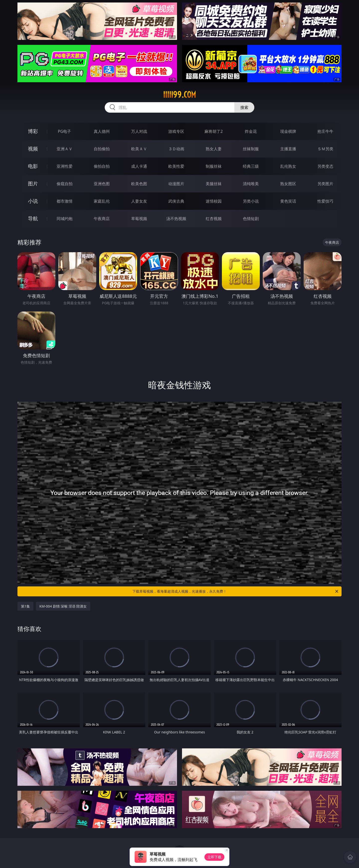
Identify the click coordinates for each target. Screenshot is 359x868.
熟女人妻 (214, 149)
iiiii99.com (179, 95)
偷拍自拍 (102, 166)
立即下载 (214, 857)
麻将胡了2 (214, 131)
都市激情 (65, 201)
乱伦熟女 (288, 166)
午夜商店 (102, 219)
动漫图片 (176, 184)
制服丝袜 (214, 166)
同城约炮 (65, 219)
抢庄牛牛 (325, 131)
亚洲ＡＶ (65, 149)
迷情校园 (214, 201)
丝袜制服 (251, 149)
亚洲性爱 (65, 166)
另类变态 (325, 166)
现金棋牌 (288, 131)
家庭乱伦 (102, 201)
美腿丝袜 (214, 184)
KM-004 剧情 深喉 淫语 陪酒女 (63, 606)
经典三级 (251, 166)
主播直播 (288, 149)
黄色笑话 (288, 201)
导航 (33, 218)
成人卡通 (139, 166)
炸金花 (251, 131)
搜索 (244, 107)
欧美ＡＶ (139, 149)
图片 (33, 184)
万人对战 (139, 131)
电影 (33, 166)
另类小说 (251, 201)
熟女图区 (288, 184)
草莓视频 (139, 219)
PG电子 (64, 131)
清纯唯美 (251, 184)
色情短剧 (251, 219)
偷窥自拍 (65, 184)
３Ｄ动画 (176, 149)
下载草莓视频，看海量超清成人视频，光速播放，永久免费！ (236, 591)
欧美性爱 (176, 166)
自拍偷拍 (102, 149)
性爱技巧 (325, 201)
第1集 (25, 606)
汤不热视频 (176, 219)
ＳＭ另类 (325, 149)
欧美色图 (139, 184)
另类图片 (325, 184)
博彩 (33, 131)
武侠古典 (176, 201)
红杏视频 (214, 219)
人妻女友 (139, 201)
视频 (33, 149)
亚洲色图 (102, 184)
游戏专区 (176, 131)
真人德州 (102, 131)
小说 (33, 201)
